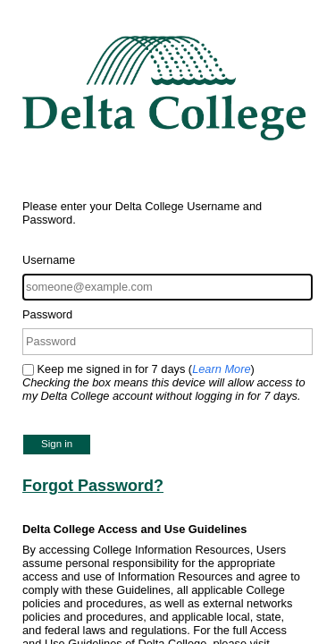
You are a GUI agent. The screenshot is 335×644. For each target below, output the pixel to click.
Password (47, 314)
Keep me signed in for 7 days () (164, 382)
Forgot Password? (93, 486)
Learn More (221, 369)
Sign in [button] (57, 444)
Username (49, 260)
